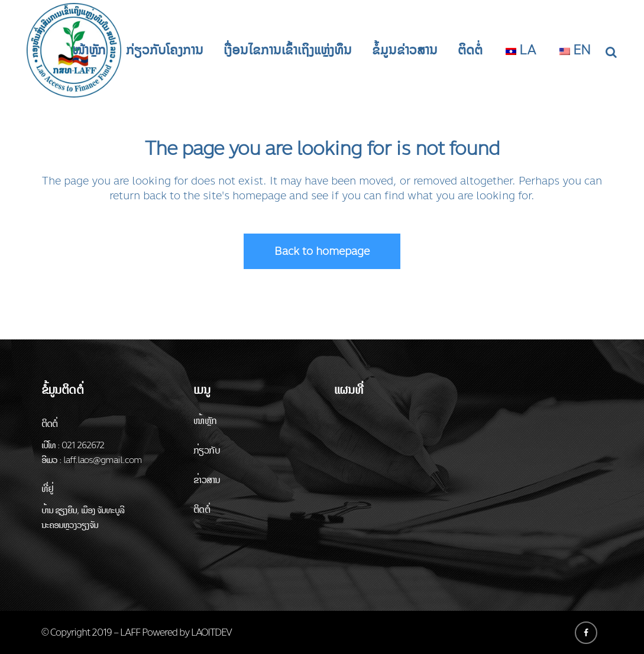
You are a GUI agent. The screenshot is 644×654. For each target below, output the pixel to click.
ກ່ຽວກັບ (207, 450)
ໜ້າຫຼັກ (205, 421)
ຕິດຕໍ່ (202, 509)
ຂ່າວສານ (207, 480)
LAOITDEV (211, 632)
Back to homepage (322, 251)
